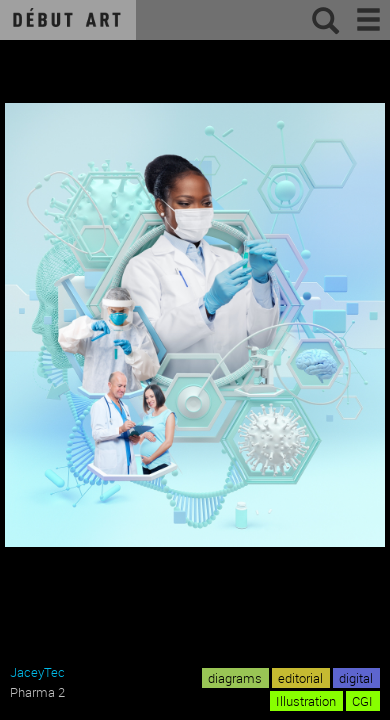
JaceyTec (37, 672)
